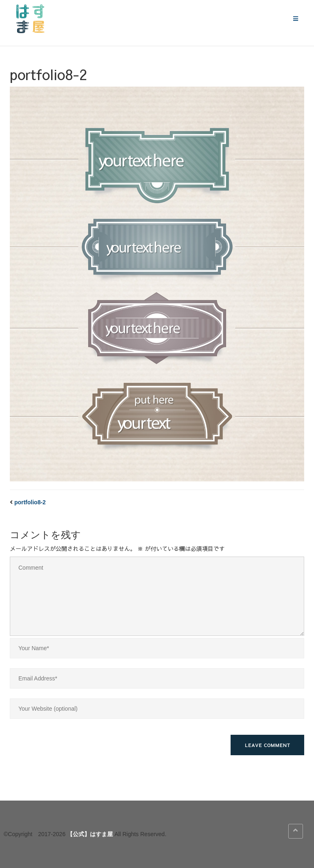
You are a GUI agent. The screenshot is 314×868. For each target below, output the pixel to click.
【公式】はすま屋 (90, 834)
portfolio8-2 (30, 502)
